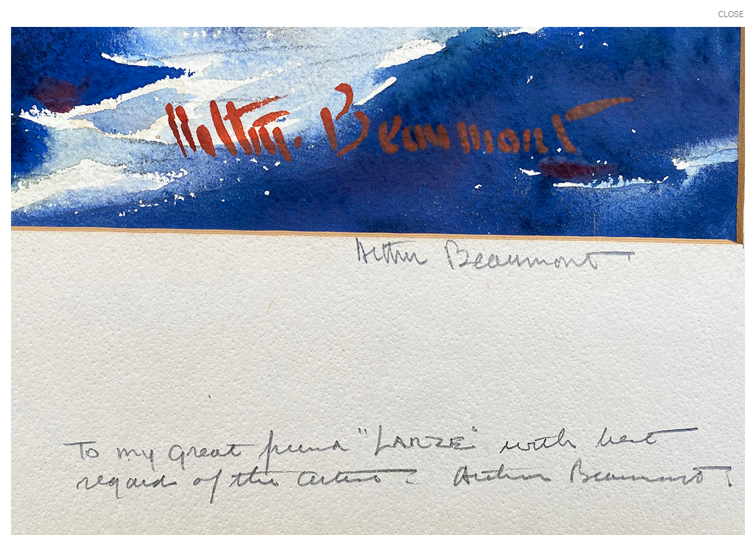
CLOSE (731, 13)
